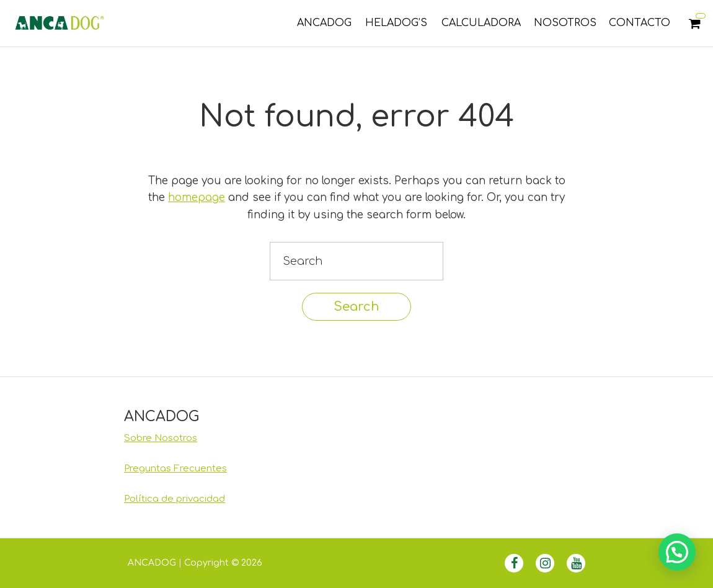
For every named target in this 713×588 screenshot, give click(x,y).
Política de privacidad (175, 499)
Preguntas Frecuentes (175, 469)
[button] (677, 552)
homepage (197, 198)
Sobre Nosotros (161, 438)
